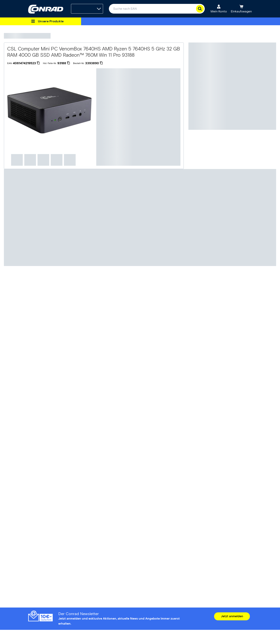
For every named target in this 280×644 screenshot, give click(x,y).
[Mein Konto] (219, 9)
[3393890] (94, 63)
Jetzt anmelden (232, 616)
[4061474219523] (26, 63)
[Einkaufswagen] (241, 9)
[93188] (64, 63)
